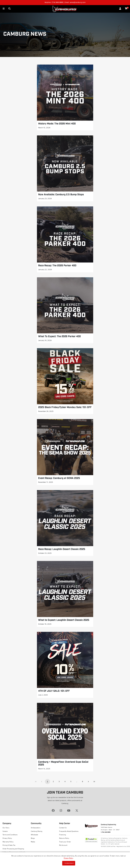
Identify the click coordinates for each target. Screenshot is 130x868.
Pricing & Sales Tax (9, 845)
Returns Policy (64, 838)
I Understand (69, 863)
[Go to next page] (88, 782)
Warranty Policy (8, 842)
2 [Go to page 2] (53, 782)
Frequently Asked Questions (69, 831)
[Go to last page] (94, 782)
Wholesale (34, 835)
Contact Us (63, 828)
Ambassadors (36, 828)
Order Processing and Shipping (13, 849)
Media (33, 842)
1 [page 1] (47, 782)
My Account (63, 845)
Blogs (33, 838)
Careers (5, 831)
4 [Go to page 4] (65, 782)
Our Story (6, 828)
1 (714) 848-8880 (106, 832)
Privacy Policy (68, 858)
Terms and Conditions (10, 835)
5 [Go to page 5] (71, 782)
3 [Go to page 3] (59, 782)
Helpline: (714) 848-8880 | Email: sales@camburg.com (65, 3)
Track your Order (65, 842)
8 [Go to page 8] (83, 782)
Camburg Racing (37, 831)
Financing (63, 835)
